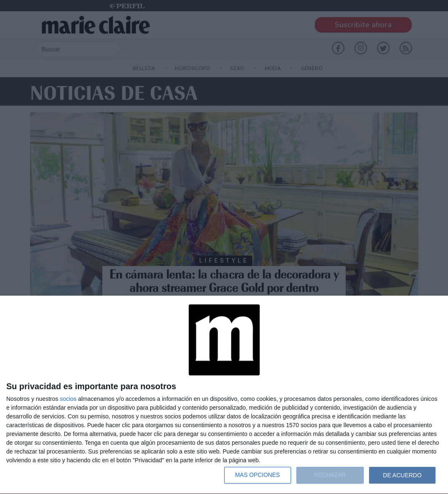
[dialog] (224, 395)
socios (68, 399)
